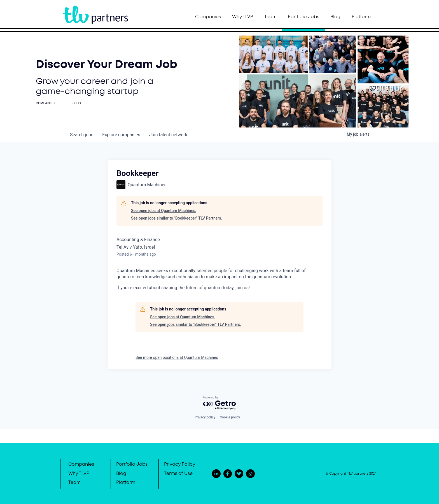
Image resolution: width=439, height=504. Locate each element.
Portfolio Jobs (303, 17)
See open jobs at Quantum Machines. (164, 211)
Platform (361, 17)
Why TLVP (243, 17)
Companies (208, 17)
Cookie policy (230, 417)
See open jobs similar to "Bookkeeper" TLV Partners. (177, 218)
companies (121, 135)
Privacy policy (205, 417)
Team (270, 17)
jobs (82, 135)
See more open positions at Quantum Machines (177, 357)
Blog (335, 17)
